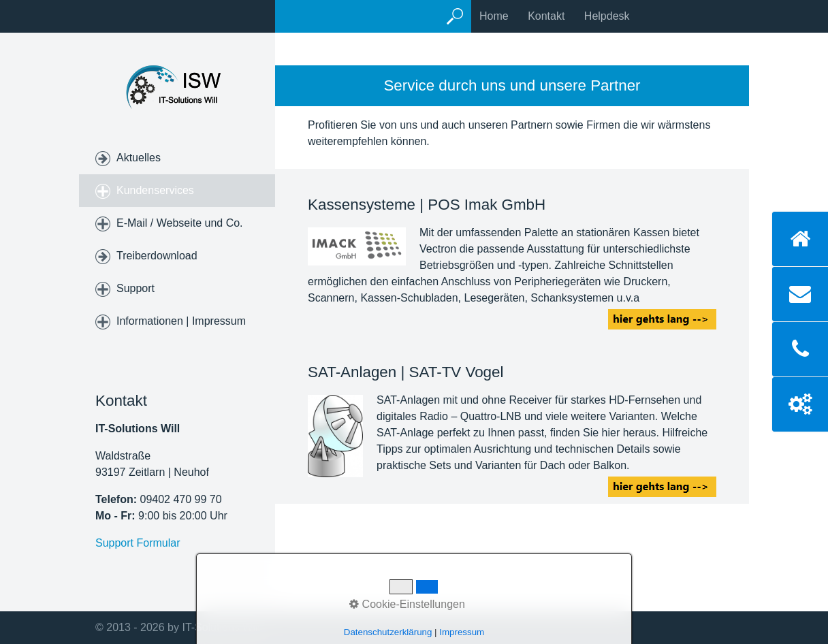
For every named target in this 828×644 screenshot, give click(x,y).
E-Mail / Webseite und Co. (180, 223)
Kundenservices (155, 190)
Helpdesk (607, 16)
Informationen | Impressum (181, 321)
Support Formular (138, 543)
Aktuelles (139, 158)
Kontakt (546, 16)
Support (136, 288)
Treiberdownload (157, 256)
